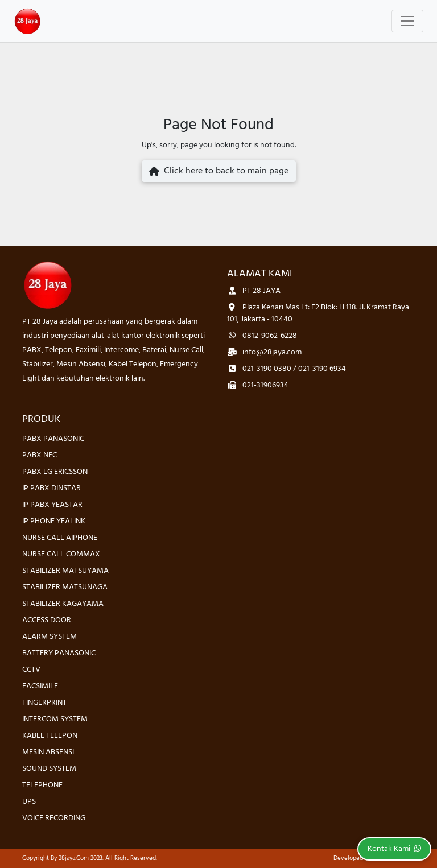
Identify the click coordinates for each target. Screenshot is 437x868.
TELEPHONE (42, 785)
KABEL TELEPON (50, 736)
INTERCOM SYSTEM (55, 719)
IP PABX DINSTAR (51, 488)
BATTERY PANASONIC (59, 653)
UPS (29, 802)
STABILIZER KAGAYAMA (63, 604)
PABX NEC (40, 455)
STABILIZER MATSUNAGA (65, 587)
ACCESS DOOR (47, 620)
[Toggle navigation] (407, 21)
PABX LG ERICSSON (55, 472)
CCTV (31, 670)
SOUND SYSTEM (49, 769)
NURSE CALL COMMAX (61, 554)
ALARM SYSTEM (50, 637)
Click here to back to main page (219, 171)
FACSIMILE (40, 686)
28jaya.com (74, 858)
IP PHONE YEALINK (54, 521)
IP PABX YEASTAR (52, 505)
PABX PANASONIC (53, 439)
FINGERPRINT (44, 703)
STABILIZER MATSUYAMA (65, 571)
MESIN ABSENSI (48, 752)
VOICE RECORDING (54, 818)
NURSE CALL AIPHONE (60, 538)
